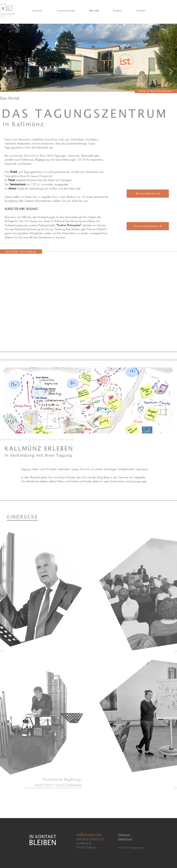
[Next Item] (171, 72)
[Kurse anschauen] (148, 226)
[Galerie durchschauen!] (156, 91)
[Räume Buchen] (148, 194)
